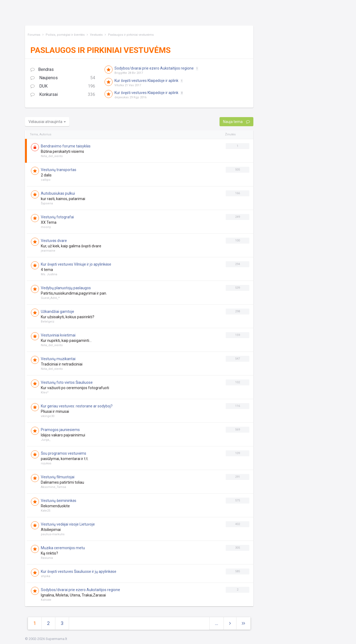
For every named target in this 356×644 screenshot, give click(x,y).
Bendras (42, 69)
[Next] (243, 623)
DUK (63, 86)
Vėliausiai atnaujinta (47, 122)
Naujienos (63, 78)
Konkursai (63, 95)
